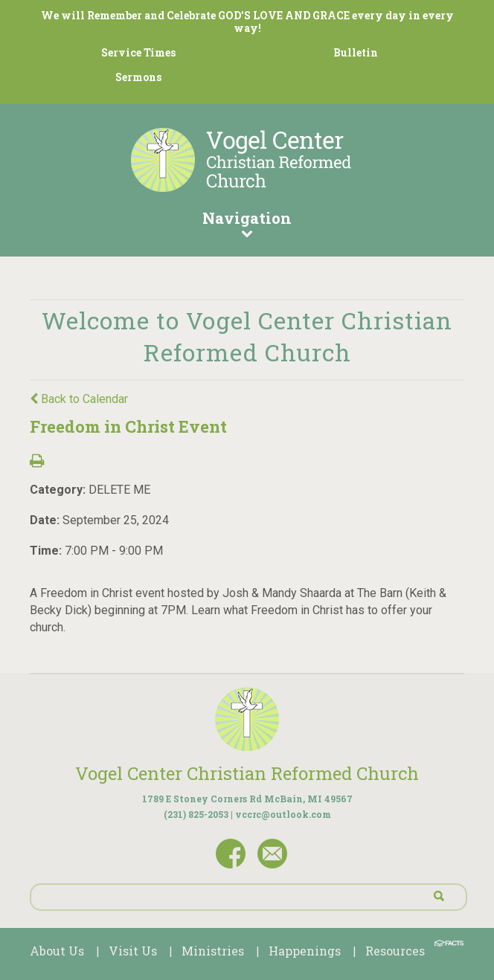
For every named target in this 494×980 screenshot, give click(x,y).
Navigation (247, 223)
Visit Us (133, 951)
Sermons (138, 77)
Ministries (213, 951)
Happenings (305, 951)
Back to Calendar (79, 399)
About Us (57, 951)
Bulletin (356, 52)
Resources (395, 951)
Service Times (138, 52)
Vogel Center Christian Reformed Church (247, 773)
